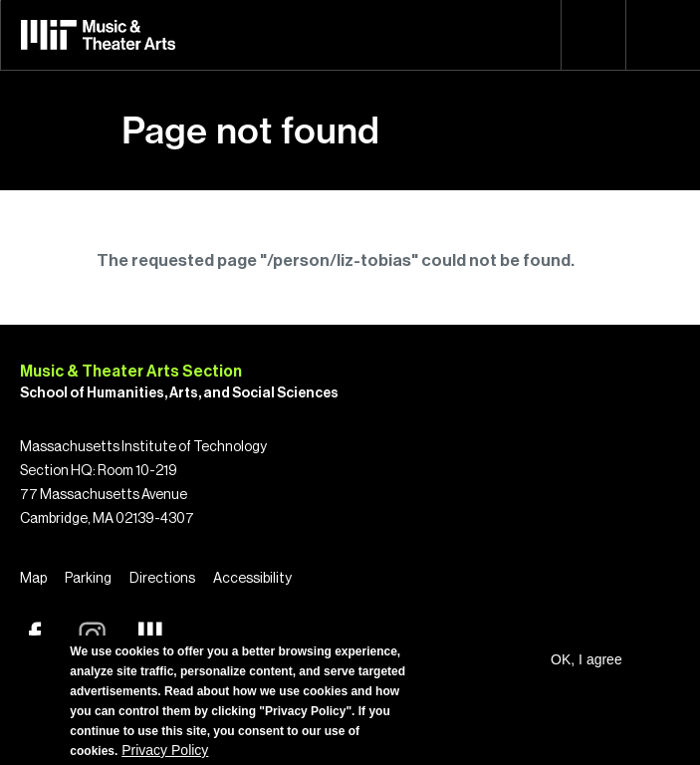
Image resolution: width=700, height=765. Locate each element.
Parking (88, 579)
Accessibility (252, 579)
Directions (162, 579)
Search (593, 35)
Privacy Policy (165, 750)
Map (33, 579)
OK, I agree (586, 659)
